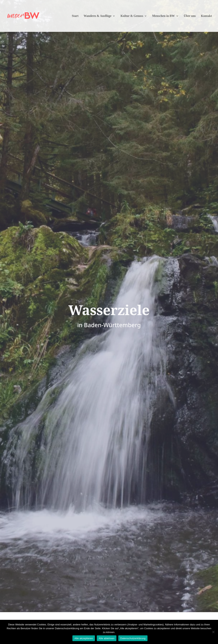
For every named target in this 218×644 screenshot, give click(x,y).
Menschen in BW (163, 16)
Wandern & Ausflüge (97, 16)
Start (75, 16)
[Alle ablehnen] (213, 632)
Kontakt (206, 16)
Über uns (190, 16)
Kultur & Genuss (132, 16)
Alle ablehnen (107, 638)
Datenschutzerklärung (133, 638)
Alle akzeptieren (84, 638)
